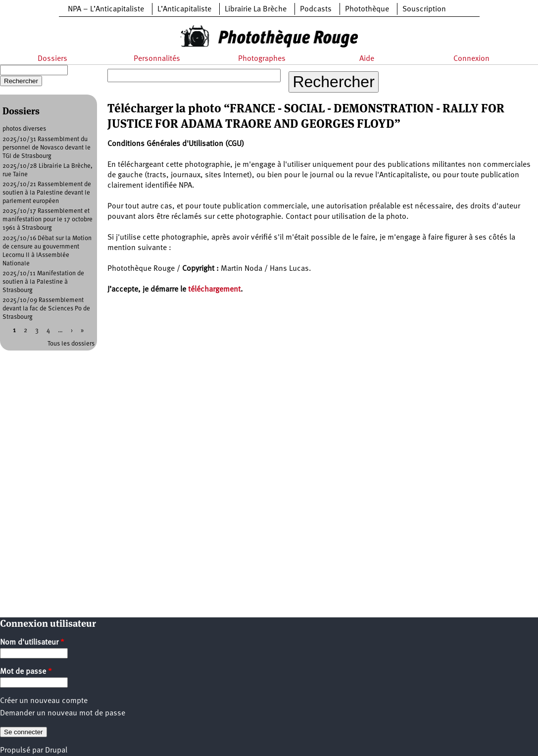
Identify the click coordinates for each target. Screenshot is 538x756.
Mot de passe (26, 672)
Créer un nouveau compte (44, 701)
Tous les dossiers (71, 344)
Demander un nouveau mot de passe (63, 713)
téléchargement (214, 290)
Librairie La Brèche (256, 9)
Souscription (424, 9)
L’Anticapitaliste (184, 9)
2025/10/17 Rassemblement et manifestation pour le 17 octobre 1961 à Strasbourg (48, 220)
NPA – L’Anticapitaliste (106, 9)
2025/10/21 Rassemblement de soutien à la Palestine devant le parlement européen (47, 193)
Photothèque (367, 9)
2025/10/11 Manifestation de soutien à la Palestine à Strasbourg (43, 282)
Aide (367, 59)
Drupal (56, 751)
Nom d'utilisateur (32, 643)
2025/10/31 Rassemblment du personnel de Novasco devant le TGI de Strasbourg (47, 148)
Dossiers (52, 59)
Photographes (262, 59)
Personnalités (157, 59)
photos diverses (24, 129)
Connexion (471, 59)
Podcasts (316, 9)
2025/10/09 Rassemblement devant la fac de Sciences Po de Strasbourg (46, 309)
